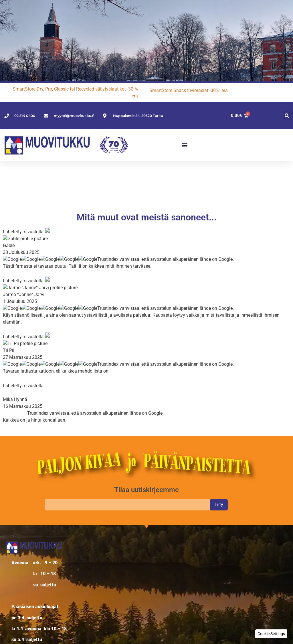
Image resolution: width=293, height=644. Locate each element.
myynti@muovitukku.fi (61, 488)
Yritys (17, 535)
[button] (287, 116)
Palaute (19, 565)
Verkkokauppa (27, 543)
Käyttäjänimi (159, 534)
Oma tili (19, 580)
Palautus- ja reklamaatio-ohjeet (44, 572)
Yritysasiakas (25, 550)
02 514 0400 (35, 481)
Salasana (156, 555)
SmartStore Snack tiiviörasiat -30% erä (189, 90)
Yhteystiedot (24, 558)
